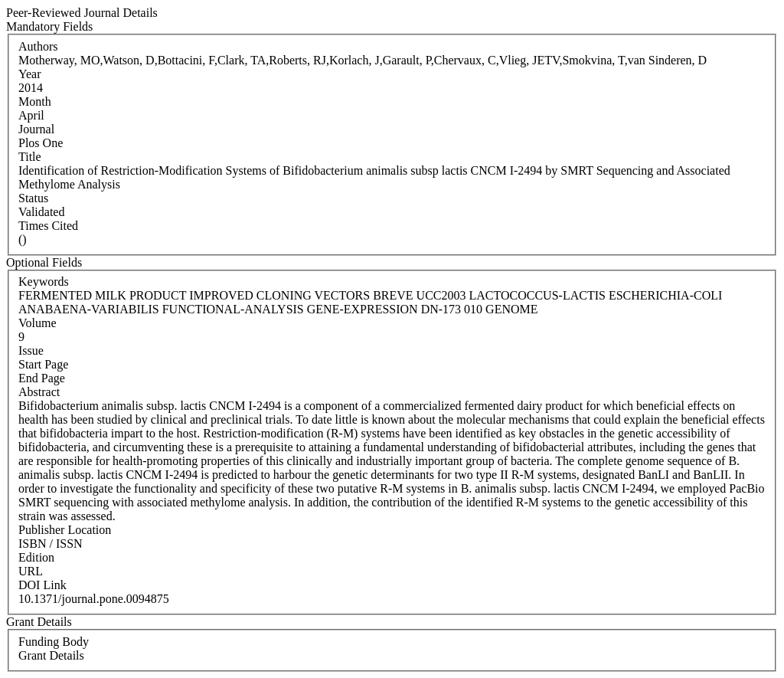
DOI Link (42, 585)
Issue (31, 350)
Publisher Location (65, 530)
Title (30, 157)
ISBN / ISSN (51, 544)
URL (31, 571)
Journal (36, 129)
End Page (42, 378)
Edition (36, 557)
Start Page (43, 364)
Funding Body (54, 642)
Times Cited (48, 226)
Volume (37, 323)
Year (29, 74)
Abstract (39, 392)
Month (35, 102)
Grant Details (51, 655)
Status (33, 198)
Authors (38, 46)
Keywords (44, 282)
